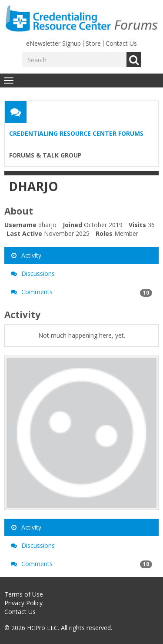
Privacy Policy (23, 603)
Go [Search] (134, 60)
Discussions (33, 273)
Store (93, 43)
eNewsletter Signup (53, 43)
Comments (81, 292)
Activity (26, 255)
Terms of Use (24, 594)
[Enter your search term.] (74, 60)
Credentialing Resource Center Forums (76, 133)
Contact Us (121, 43)
